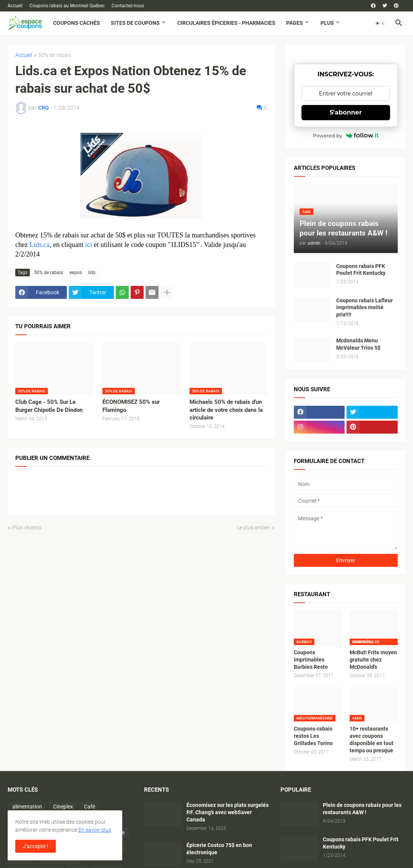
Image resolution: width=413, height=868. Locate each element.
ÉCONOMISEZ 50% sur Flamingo (131, 406)
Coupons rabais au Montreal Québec (67, 6)
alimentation (27, 807)
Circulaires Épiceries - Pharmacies (226, 23)
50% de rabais (55, 55)
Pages (295, 23)
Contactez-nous (128, 6)
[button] (380, 23)
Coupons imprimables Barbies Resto (311, 660)
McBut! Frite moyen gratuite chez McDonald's (373, 660)
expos (76, 273)
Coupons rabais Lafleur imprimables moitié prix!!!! (364, 308)
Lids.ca (39, 245)
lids (92, 273)
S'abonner (346, 112)
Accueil (15, 6)
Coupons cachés (77, 23)
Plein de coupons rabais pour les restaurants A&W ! (362, 809)
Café (90, 807)
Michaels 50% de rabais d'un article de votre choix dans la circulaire (226, 410)
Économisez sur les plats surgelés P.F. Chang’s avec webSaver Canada (228, 812)
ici (89, 245)
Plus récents (27, 528)
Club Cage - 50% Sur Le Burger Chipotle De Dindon (49, 406)
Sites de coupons (135, 23)
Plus (327, 23)
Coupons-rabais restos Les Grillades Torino (313, 736)
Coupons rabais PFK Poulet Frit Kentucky (361, 270)
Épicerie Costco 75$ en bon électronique (219, 849)
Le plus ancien (253, 528)
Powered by (346, 136)
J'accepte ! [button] (36, 846)
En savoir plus (95, 830)
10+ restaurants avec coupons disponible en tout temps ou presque (372, 740)
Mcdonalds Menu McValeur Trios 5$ (358, 344)
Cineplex (63, 807)
